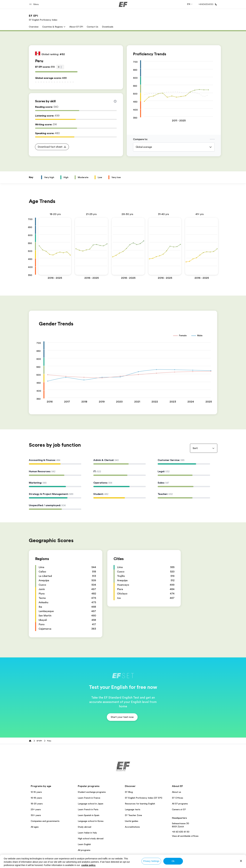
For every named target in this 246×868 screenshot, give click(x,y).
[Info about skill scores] (115, 101)
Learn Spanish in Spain (89, 815)
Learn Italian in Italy (87, 833)
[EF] (123, 4)
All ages (35, 827)
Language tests (133, 809)
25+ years (36, 809)
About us (176, 792)
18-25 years (37, 804)
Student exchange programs (92, 792)
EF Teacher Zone (133, 815)
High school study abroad (91, 838)
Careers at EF (179, 809)
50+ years (36, 815)
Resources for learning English (140, 804)
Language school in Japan (91, 804)
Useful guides (132, 821)
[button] (34, 4)
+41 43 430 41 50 (181, 832)
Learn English (84, 844)
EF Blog (129, 792)
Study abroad (84, 827)
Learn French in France (89, 798)
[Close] (241, 861)
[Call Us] (207, 4)
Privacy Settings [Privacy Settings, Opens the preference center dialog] (151, 861)
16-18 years (36, 798)
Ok (173, 861)
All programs (84, 850)
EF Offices (178, 798)
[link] (43, 18)
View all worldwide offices (185, 836)
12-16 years (36, 792)
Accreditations (132, 827)
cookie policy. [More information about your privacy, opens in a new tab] (89, 865)
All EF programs (180, 804)
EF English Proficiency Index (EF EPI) (144, 798)
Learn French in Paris (88, 809)
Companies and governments (45, 821)
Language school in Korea (91, 821)
